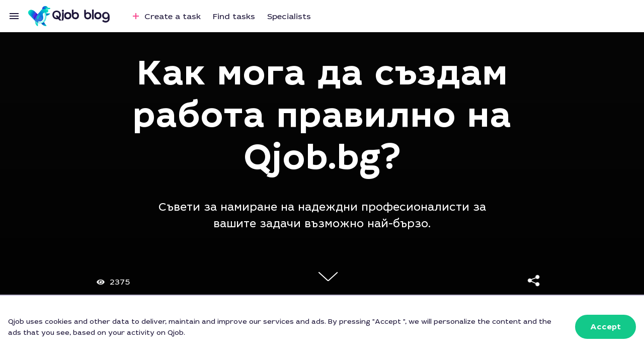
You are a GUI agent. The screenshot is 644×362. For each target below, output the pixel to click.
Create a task (165, 16)
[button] (606, 327)
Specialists (289, 16)
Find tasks (234, 16)
